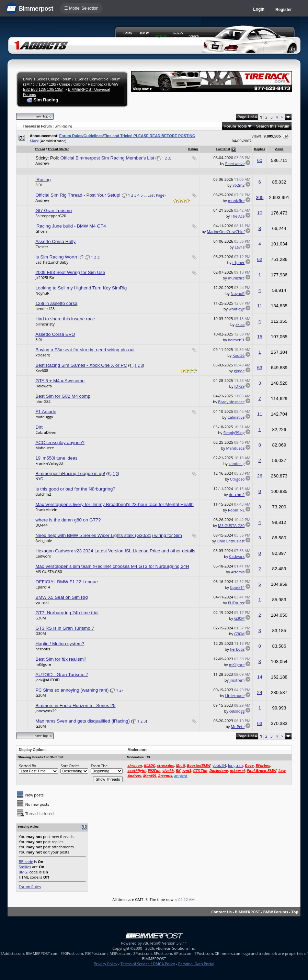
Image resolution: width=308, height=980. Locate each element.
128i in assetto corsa (56, 303)
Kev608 (42, 370)
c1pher (239, 262)
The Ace (238, 216)
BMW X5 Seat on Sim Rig (62, 597)
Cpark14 (43, 587)
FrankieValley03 (49, 463)
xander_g (237, 464)
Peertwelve (235, 163)
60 (260, 160)
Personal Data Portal (196, 964)
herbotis (43, 649)
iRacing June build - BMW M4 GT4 (71, 226)
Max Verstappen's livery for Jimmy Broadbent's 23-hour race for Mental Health (115, 504)
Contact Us (221, 912)
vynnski (42, 602)
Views (279, 149)
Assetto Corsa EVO (55, 334)
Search (193, 36)
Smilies (25, 867)
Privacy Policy (106, 964)
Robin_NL (236, 510)
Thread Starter (58, 149)
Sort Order (70, 766)
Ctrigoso (237, 479)
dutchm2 (43, 494)
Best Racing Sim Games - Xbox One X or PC (81, 365)
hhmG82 (43, 401)
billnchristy (45, 324)
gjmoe (239, 371)
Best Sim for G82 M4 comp (63, 396)
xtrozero (43, 355)
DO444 (41, 525)
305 (260, 197)
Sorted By (27, 766)
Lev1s (239, 247)
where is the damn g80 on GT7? (68, 520)
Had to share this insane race (65, 319)
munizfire (236, 201)
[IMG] (23, 872)
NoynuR (42, 293)
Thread (40, 149)
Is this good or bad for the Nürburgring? (75, 489)
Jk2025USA (45, 278)
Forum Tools (236, 126)
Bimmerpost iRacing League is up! (70, 474)
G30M (41, 618)
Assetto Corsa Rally (55, 241)
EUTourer (236, 603)
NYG (39, 479)
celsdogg (237, 711)
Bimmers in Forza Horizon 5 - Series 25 (75, 706)
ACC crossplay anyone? (60, 443)
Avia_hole (44, 541)
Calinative (236, 417)
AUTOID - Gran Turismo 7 (62, 675)
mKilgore (43, 664)
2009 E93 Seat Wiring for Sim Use (70, 272)
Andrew (42, 163)
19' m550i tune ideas (56, 458)
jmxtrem (237, 680)
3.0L (39, 185)
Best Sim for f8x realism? (61, 659)
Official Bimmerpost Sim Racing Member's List (107, 158)
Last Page (156, 195)
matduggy (44, 417)
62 (260, 259)
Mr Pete (238, 726)
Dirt (39, 427)
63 (260, 368)
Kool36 (238, 355)
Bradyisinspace (231, 402)
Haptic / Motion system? (60, 644)
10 (260, 213)
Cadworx (43, 556)
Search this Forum (273, 126)
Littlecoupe (235, 696)
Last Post (223, 149)
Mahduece (45, 448)
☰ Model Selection (81, 8)
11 (260, 306)
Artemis (238, 572)
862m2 (238, 185)
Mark (34, 141)
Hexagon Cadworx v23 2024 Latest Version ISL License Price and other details (115, 551)
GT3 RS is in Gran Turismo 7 (65, 628)
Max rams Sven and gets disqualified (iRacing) (83, 721)
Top (295, 912)
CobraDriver (46, 432)
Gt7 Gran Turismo (54, 211)
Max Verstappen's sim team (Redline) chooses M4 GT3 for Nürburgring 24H (112, 566)
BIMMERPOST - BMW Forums (261, 912)
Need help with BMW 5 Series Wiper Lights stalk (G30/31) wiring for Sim (109, 535)
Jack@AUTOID (48, 680)
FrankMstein (46, 510)
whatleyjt (237, 309)
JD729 (240, 386)
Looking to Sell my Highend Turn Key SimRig (81, 288)
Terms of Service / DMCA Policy (148, 964)
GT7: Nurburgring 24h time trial (67, 613)
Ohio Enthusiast (231, 541)
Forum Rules (30, 887)
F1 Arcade (46, 412)
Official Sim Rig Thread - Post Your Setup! (78, 195)
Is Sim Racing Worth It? (59, 257)
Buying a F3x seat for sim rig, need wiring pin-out (85, 350)
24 (260, 692)
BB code (26, 862)
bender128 (45, 309)
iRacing (43, 180)
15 (260, 337)
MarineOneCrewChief (226, 232)
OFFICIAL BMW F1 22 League (67, 582)
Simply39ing (234, 433)
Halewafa (44, 386)
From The (99, 766)
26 (260, 476)
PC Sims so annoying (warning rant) (72, 690)
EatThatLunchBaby (52, 262)
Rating (193, 149)
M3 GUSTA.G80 (231, 525)
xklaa (240, 324)
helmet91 (236, 340)
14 (260, 677)
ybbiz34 (219, 765)
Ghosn (41, 231)
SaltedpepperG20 (51, 216)
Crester (42, 247)
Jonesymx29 (46, 711)
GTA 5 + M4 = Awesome (60, 381)
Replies (260, 149)
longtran (235, 765)
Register (284, 10)
